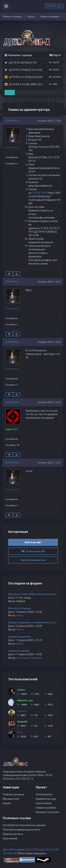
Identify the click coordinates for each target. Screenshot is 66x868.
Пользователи (44, 794)
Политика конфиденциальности (21, 830)
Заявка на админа (50, 17)
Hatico (20, 615)
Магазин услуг (11, 799)
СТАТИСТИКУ (40, 193)
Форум (31, 17)
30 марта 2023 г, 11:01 (49, 463)
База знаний (10, 838)
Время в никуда (15, 402)
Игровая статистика (47, 812)
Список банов (44, 803)
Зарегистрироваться (33, 560)
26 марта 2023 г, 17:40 (49, 121)
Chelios (21, 601)
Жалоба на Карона (19, 608)
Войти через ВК (33, 551)
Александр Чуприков (29, 658)
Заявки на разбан (46, 808)
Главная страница (12, 17)
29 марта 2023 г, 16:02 (49, 342)
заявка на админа (19, 651)
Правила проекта (13, 834)
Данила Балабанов (17, 120)
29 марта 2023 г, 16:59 (49, 402)
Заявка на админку (20, 637)
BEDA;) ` (21, 644)
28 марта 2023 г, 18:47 (49, 282)
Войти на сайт (54, 6)
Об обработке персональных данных (24, 825)
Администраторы (46, 799)
